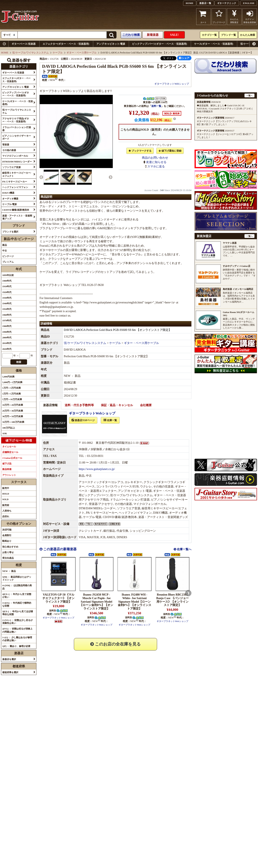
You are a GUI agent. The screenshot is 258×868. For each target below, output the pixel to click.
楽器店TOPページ (83, 425)
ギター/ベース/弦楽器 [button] (13, 73)
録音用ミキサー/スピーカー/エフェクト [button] (17, 174)
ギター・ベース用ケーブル (82, 53)
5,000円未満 (8, 377)
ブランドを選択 (10, 232)
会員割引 (7, 535)
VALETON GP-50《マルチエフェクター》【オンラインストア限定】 (58, 603)
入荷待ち (7, 511)
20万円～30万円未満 (13, 411)
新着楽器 (153, 35)
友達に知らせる (156, 162)
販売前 (6, 505)
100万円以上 (9, 428)
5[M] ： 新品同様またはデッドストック (17, 578)
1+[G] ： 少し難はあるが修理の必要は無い (17, 639)
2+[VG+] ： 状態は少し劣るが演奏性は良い (17, 622)
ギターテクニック (227, 3)
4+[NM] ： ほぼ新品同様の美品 (17, 587)
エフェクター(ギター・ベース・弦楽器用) (66, 44)
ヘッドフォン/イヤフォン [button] (15, 187)
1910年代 (7, 286)
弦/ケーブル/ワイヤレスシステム (30, 53)
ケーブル (58, 53)
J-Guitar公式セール (12, 458)
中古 (5, 251)
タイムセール (9, 446)
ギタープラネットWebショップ (172, 84)
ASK (5, 433)
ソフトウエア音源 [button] (11, 167)
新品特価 (7, 469)
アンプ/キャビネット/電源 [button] (16, 87)
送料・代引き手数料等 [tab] (79, 410)
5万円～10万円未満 (12, 399)
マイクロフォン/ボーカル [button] (15, 156)
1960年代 (7, 315)
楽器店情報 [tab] (50, 410)
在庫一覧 (110, 425)
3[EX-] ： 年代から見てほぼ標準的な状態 (18, 613)
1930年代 (7, 298)
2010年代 (7, 343)
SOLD (5, 499)
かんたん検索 (248, 35)
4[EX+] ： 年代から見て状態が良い (17, 596)
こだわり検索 (131, 35)
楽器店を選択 (9, 659)
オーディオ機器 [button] (10, 199)
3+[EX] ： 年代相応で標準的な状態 (17, 604)
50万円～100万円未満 (13, 422)
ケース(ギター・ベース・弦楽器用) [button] (18, 103)
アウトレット (9, 475)
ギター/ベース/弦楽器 (24, 44)
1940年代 (7, 303)
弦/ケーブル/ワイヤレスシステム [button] (17, 111)
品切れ (6, 516)
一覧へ (249, 96)
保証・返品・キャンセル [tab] (117, 410)
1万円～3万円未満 (11, 388)
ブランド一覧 (228, 35)
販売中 (6, 488)
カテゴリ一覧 (209, 35)
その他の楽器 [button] (9, 150)
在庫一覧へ (184, 554)
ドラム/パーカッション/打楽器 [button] (17, 129)
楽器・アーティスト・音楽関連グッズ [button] (17, 217)
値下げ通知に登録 (170, 151)
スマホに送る (156, 166)
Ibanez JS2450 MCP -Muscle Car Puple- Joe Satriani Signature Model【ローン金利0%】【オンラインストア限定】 (96, 606)
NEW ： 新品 (9, 571)
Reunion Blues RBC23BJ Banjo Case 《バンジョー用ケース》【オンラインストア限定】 (172, 604)
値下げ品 (7, 464)
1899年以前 (8, 275)
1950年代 (7, 309)
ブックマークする (140, 151)
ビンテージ (8, 256)
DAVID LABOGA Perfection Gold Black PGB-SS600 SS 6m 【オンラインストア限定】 (118, 334)
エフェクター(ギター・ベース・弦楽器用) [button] (16, 80)
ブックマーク (219, 17)
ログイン (250, 17)
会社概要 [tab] (146, 410)
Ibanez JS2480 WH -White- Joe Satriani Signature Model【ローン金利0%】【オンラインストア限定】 (135, 606)
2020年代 (7, 349)
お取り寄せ (8, 552)
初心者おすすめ (10, 547)
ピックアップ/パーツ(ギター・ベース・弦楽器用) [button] (16, 94)
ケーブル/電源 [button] (9, 204)
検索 (19, 362)
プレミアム (8, 262)
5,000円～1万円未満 (12, 382)
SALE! (174, 35)
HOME (190, 3)
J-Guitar (20, 17)
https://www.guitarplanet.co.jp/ (97, 474)
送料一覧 (156, 106)
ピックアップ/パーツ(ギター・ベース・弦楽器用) (159, 44)
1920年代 (7, 292)
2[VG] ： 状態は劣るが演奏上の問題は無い (17, 630)
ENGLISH (249, 3)
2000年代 (7, 338)
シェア (184, 58)
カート (204, 17)
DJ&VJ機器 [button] (8, 193)
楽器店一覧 (205, 3)
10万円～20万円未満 (13, 405)
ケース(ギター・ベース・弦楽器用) (214, 44)
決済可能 (7, 530)
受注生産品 (8, 558)
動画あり (7, 541)
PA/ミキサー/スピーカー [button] (15, 182)
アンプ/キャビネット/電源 (111, 44)
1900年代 (7, 281)
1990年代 (7, 332)
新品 (5, 245)
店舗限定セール (10, 452)
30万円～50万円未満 (13, 416)
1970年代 (7, 320)
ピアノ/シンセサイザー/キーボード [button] (17, 137)
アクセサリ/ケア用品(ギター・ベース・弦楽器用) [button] (16, 120)
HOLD (6, 494)
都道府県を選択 (10, 672)
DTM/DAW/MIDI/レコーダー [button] (17, 162)
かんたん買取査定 (234, 17)
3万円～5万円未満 (11, 394)
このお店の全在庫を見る (115, 649)
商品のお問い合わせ (155, 158)
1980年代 (7, 326)
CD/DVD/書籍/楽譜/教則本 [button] (16, 210)
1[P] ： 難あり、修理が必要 (16, 646)
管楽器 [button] (6, 145)
